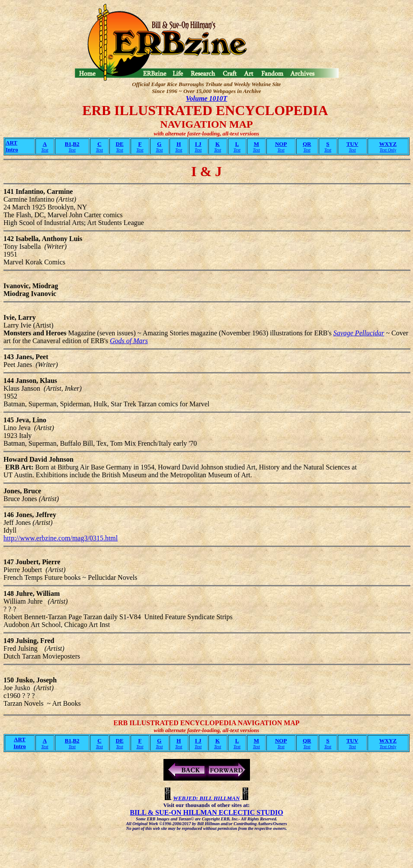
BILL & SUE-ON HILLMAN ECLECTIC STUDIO (206, 812)
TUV (352, 144)
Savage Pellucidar (359, 333)
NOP (281, 144)
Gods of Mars (129, 341)
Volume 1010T (207, 98)
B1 (68, 144)
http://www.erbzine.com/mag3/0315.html (61, 538)
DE (120, 144)
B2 (76, 144)
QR (307, 144)
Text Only (388, 150)
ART (11, 143)
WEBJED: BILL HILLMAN (206, 798)
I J (198, 144)
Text (45, 150)
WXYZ (388, 144)
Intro (12, 149)
